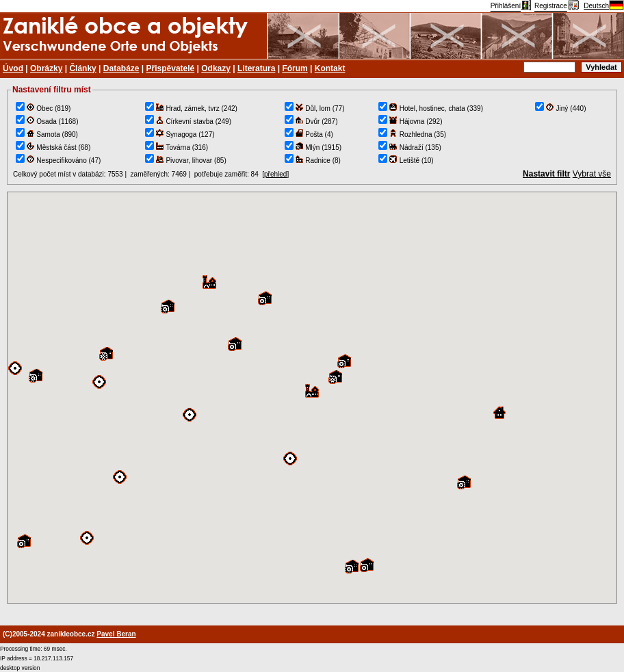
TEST (312, 398)
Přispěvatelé (171, 68)
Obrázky (46, 68)
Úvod (13, 68)
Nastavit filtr (546, 174)
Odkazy (216, 68)
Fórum (295, 68)
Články (82, 68)
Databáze (121, 68)
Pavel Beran (116, 634)
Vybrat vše (592, 174)
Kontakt (330, 68)
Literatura (256, 68)
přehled (275, 174)
